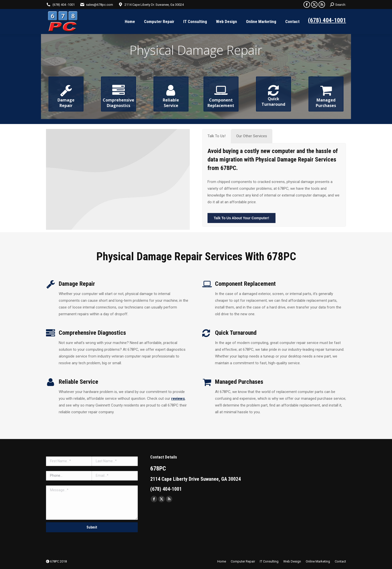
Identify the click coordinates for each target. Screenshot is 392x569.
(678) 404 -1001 (64, 5)
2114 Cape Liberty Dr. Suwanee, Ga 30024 (154, 5)
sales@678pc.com (99, 5)
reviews (178, 398)
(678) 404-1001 (327, 20)
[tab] (216, 136)
